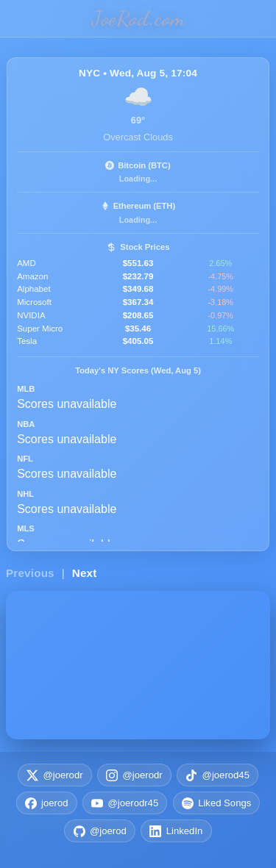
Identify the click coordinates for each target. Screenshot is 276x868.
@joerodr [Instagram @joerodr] (134, 775)
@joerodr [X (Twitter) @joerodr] (55, 775)
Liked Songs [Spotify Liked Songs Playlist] (217, 803)
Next (85, 573)
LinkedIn (176, 831)
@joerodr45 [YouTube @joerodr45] (125, 803)
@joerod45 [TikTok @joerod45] (217, 775)
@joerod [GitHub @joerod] (100, 831)
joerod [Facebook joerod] (47, 803)
